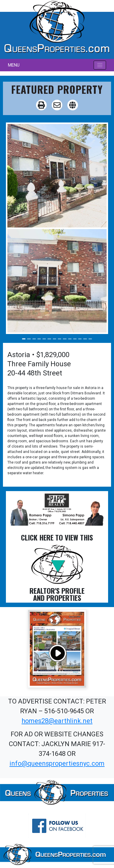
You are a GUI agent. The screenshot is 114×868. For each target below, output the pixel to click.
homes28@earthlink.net (57, 721)
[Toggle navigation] (100, 65)
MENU (14, 65)
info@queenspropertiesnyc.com (57, 763)
